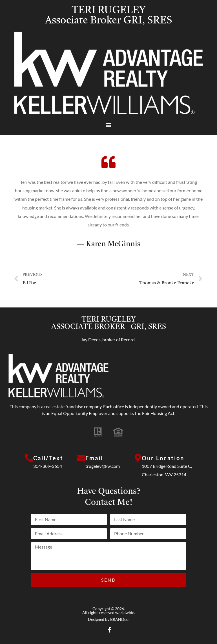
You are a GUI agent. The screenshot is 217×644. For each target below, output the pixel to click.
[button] (109, 125)
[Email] (81, 458)
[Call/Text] (29, 458)
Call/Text (48, 458)
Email (95, 458)
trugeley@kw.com (103, 466)
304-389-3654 (48, 466)
